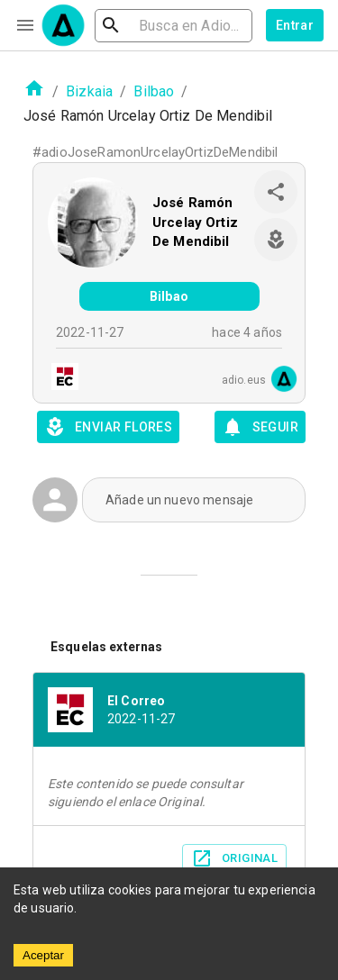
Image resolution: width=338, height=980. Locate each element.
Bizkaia (89, 91)
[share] (276, 192)
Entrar (295, 25)
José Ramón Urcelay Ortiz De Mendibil (195, 222)
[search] (174, 26)
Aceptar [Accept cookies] (43, 955)
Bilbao (154, 91)
